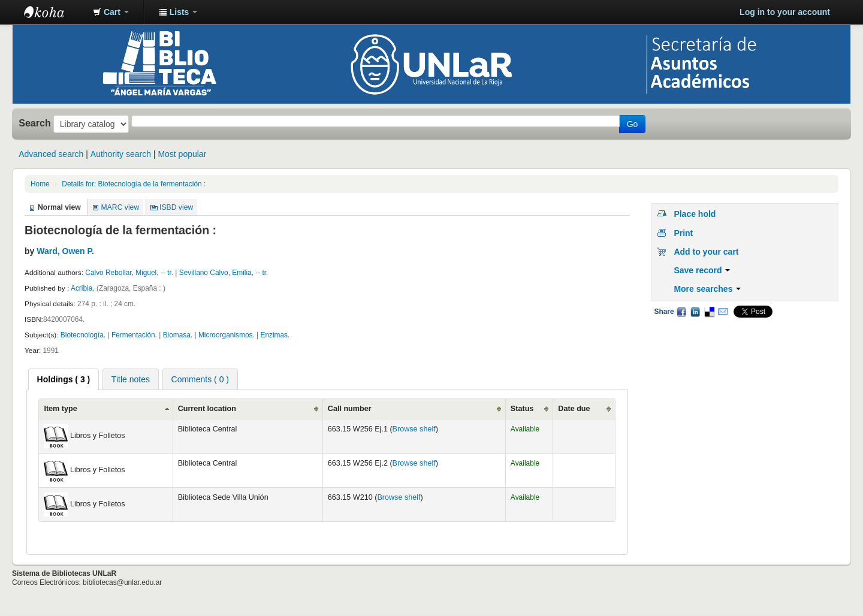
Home (40, 184)
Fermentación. (134, 335)
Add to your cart (706, 252)
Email (723, 312)
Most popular (182, 154)
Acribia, (84, 288)
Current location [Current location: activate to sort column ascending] (207, 409)
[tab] (64, 379)
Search (35, 123)
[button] (111, 12)
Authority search (121, 154)
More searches (707, 289)
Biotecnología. (83, 335)
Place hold (695, 214)
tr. (170, 273)
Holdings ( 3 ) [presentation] (64, 379)
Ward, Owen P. (65, 251)
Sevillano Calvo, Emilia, (216, 273)
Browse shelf (414, 429)
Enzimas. (275, 335)
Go (633, 124)
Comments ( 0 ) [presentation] (200, 379)
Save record (702, 270)
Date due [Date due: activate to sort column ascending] (574, 409)
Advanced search (51, 154)
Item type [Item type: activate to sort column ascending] (60, 409)
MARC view (120, 207)
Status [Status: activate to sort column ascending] (522, 409)
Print (683, 233)
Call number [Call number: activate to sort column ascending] (350, 409)
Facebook (681, 312)
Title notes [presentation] (131, 379)
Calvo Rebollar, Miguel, (122, 273)
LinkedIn (695, 312)
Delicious (709, 312)
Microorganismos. (227, 335)
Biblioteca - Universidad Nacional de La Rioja (54, 12)
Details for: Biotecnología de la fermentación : (134, 184)
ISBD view (176, 207)
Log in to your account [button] (785, 12)
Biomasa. (178, 335)
